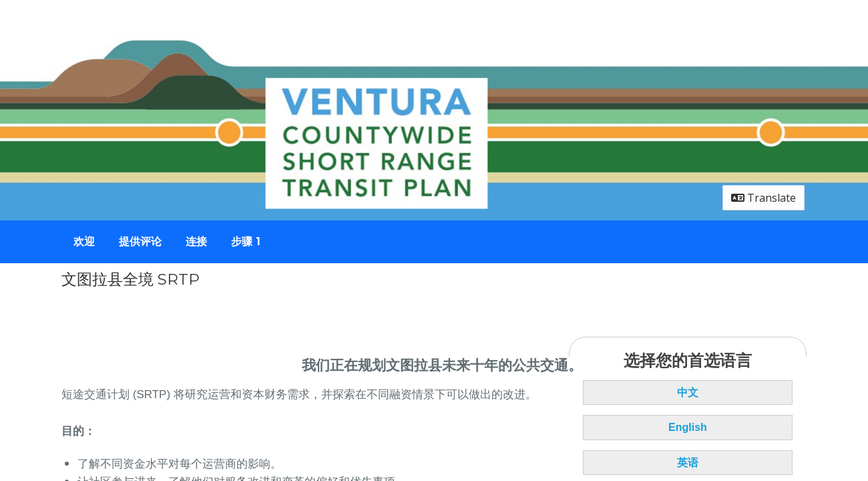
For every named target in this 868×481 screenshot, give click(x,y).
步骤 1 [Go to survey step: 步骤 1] (246, 242)
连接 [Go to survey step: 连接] (196, 242)
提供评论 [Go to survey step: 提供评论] (140, 242)
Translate (764, 198)
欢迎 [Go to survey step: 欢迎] (84, 242)
